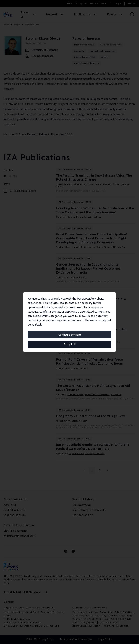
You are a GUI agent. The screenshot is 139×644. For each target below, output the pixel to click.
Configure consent (70, 335)
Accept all (70, 344)
